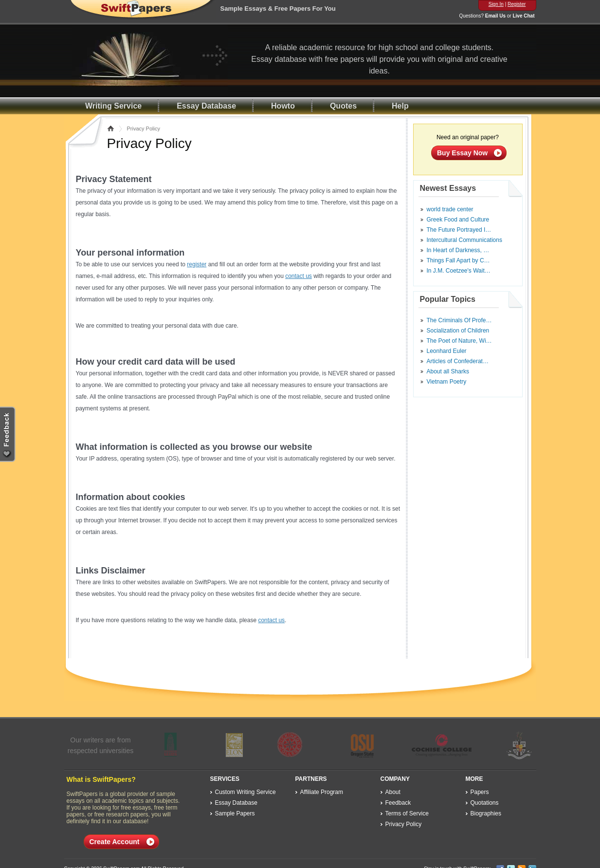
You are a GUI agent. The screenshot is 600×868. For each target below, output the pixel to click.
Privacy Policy (404, 824)
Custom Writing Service (245, 792)
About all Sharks (448, 371)
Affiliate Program (322, 792)
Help (400, 106)
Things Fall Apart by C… (458, 260)
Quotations (485, 803)
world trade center (450, 209)
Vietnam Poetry (447, 382)
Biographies (486, 813)
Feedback (398, 803)
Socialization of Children (458, 331)
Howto (283, 106)
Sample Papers (235, 813)
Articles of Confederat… (458, 361)
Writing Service (113, 106)
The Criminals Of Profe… (459, 320)
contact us (299, 276)
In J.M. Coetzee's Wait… (459, 271)
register (197, 264)
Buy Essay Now (462, 153)
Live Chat (523, 16)
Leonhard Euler (447, 351)
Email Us (495, 16)
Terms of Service (407, 813)
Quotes (343, 106)
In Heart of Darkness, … (458, 250)
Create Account (115, 842)
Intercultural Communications (464, 240)
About (393, 792)
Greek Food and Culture (458, 220)
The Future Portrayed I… (459, 230)
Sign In (496, 4)
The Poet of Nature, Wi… (459, 341)
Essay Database (206, 106)
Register (517, 4)
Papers (480, 792)
